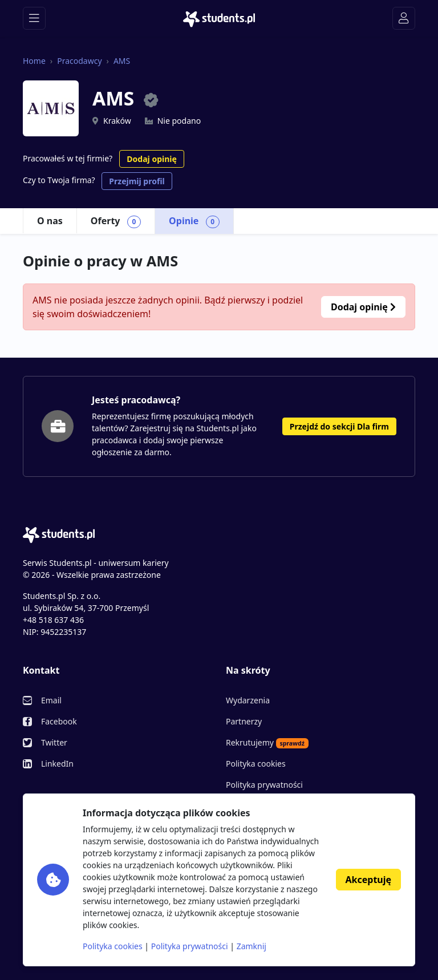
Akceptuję (368, 880)
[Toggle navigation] (34, 18)
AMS (122, 61)
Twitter (54, 742)
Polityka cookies (256, 764)
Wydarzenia (248, 700)
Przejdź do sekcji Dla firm (339, 426)
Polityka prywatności (264, 785)
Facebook (59, 721)
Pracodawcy (79, 61)
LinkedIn (57, 764)
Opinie (194, 221)
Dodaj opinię (151, 159)
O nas (50, 221)
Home (34, 61)
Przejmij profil (137, 181)
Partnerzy (244, 721)
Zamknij (252, 946)
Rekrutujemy (267, 743)
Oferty (116, 221)
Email (51, 700)
